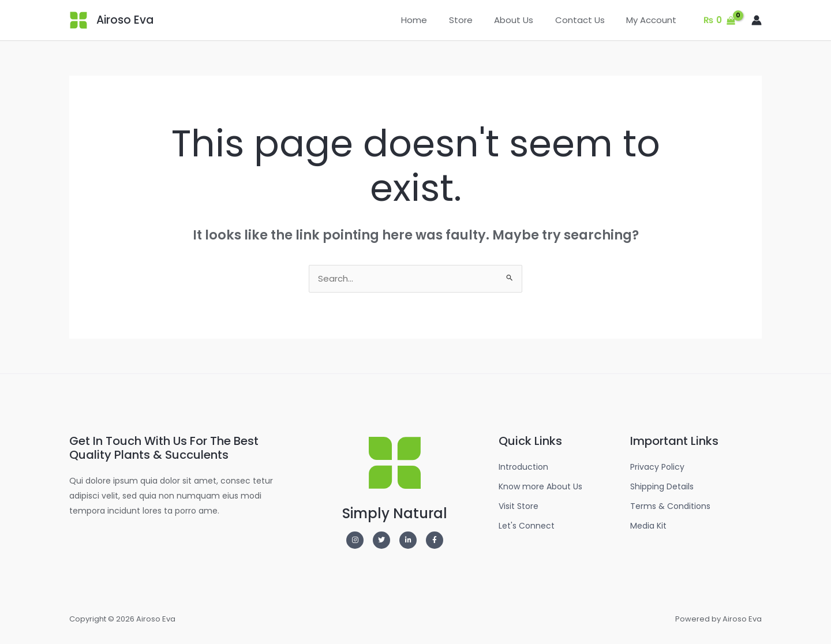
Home (434, 20)
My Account (654, 20)
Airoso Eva (125, 20)
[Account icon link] (757, 20)
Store (476, 20)
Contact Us (586, 20)
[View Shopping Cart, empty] (719, 20)
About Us (525, 20)
